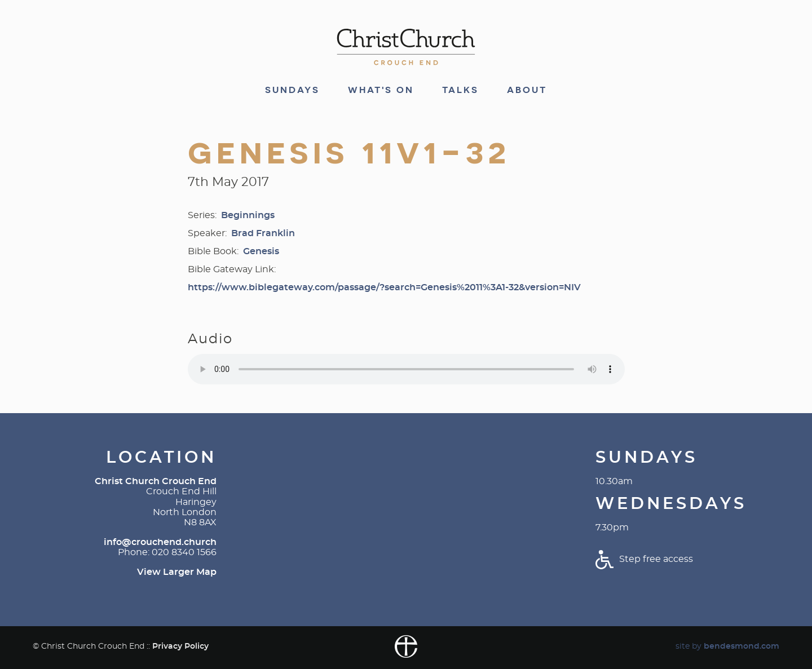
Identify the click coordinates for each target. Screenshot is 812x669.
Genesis (261, 251)
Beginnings (248, 215)
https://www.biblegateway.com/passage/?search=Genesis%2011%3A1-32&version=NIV (384, 287)
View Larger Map (177, 572)
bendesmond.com (742, 646)
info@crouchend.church (160, 542)
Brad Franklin (263, 233)
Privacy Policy (180, 646)
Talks (460, 90)
